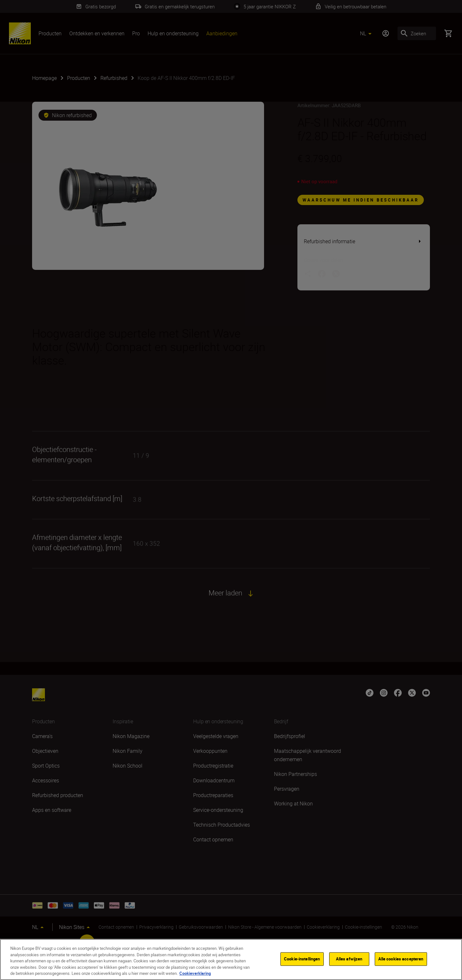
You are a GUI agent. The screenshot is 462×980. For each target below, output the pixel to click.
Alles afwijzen (349, 959)
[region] (231, 959)
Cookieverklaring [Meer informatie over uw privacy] (195, 973)
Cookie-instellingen (302, 959)
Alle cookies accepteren (401, 959)
